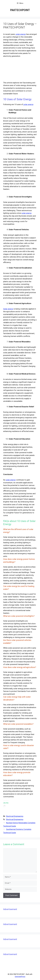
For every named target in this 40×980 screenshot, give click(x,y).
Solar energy (8, 309)
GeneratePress (20, 977)
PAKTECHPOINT (20, 10)
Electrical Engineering (15, 816)
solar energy (21, 34)
